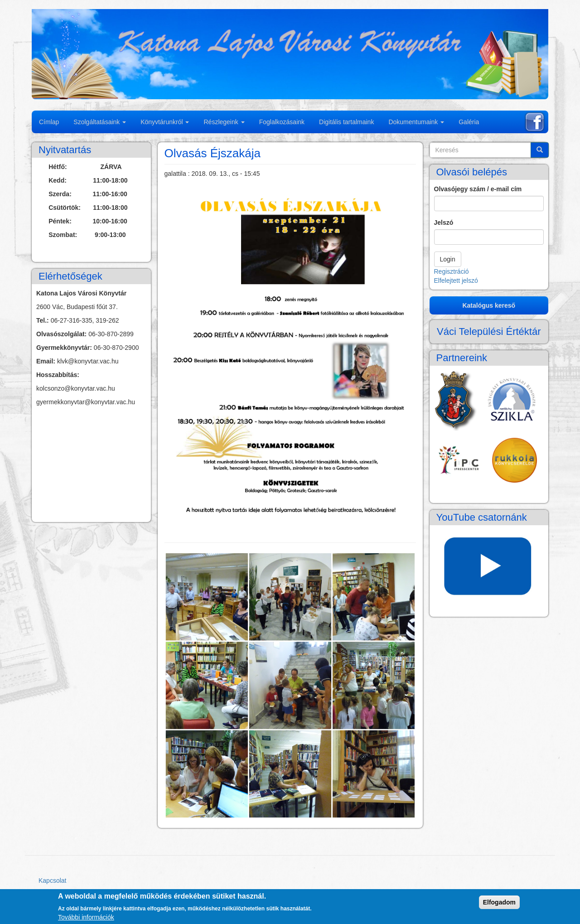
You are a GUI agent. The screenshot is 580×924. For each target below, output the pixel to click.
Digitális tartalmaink (346, 122)
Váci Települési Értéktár (489, 331)
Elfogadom (499, 902)
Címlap (49, 122)
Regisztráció (452, 271)
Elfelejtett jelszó (456, 281)
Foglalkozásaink (282, 122)
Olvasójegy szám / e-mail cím (478, 189)
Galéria (469, 122)
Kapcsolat (52, 880)
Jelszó (444, 223)
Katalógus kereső (489, 305)
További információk (86, 917)
